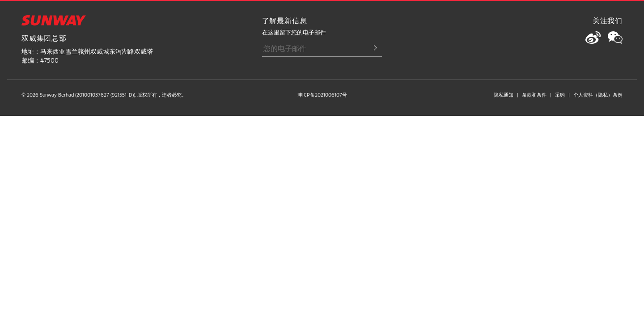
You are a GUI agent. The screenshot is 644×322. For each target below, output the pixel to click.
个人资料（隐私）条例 (598, 95)
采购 (560, 95)
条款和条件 (534, 95)
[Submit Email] (371, 49)
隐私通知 (504, 95)
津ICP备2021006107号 (322, 95)
